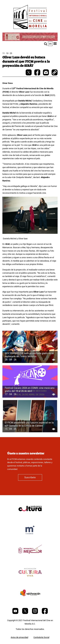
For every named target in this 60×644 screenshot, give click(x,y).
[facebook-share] (38, 75)
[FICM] (30, 17)
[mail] (46, 75)
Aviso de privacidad (19, 637)
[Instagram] (35, 613)
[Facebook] (45, 613)
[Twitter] (25, 613)
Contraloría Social (41, 637)
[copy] (55, 73)
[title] (30, 516)
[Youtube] (16, 613)
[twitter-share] (29, 75)
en (50, 44)
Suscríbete (30, 477)
